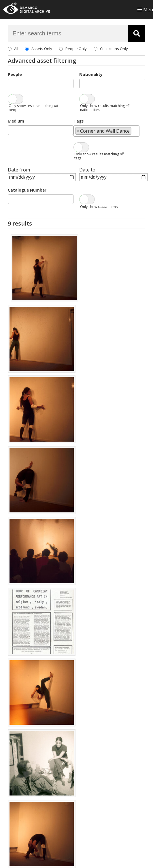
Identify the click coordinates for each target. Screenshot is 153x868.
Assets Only (42, 49)
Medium (16, 121)
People (15, 74)
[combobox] (41, 84)
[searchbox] (11, 83)
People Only (76, 49)
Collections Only (114, 49)
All (16, 49)
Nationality (91, 74)
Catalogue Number (27, 190)
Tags (79, 121)
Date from (19, 170)
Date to (87, 170)
